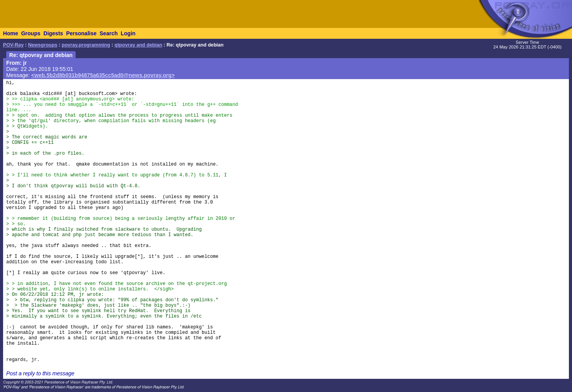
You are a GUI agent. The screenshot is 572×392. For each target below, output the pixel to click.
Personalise (81, 33)
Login (128, 33)
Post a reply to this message (40, 373)
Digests (53, 33)
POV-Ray (13, 45)
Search (109, 33)
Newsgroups (43, 45)
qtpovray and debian (138, 45)
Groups (31, 33)
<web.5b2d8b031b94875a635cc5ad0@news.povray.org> (103, 75)
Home (11, 33)
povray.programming (86, 45)
